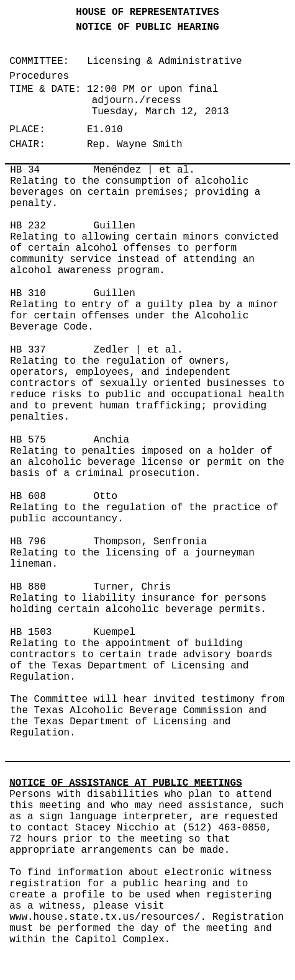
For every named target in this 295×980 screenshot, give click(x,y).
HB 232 (28, 226)
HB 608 (28, 497)
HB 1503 (31, 632)
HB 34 (25, 170)
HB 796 (28, 542)
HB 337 (28, 350)
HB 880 (28, 587)
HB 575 (28, 440)
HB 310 (28, 294)
